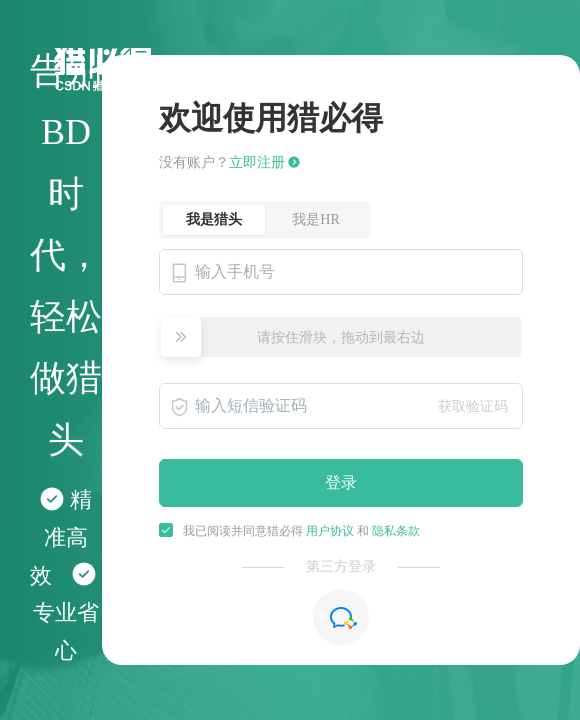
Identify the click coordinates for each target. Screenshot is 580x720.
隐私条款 (396, 531)
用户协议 (328, 531)
